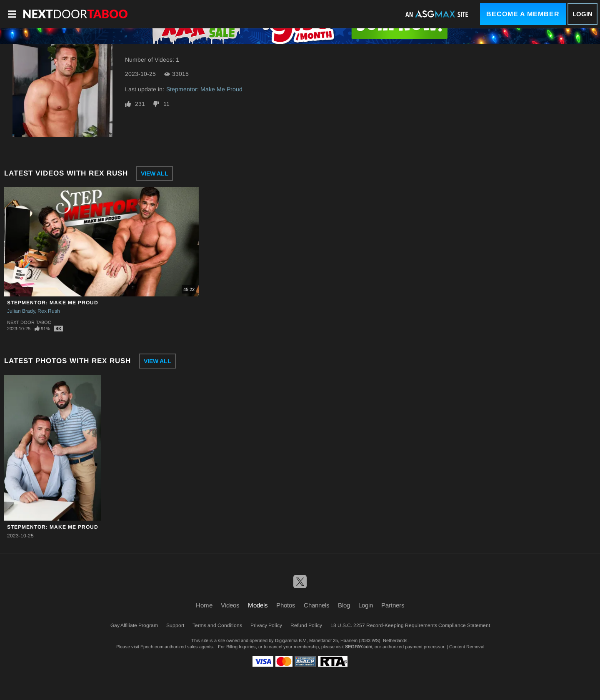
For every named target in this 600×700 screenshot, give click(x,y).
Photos (286, 605)
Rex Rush (49, 311)
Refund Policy (306, 625)
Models (258, 605)
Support (175, 625)
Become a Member (523, 14)
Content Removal (467, 647)
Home (204, 605)
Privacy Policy (266, 625)
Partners (393, 605)
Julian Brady (21, 311)
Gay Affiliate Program (134, 625)
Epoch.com (152, 647)
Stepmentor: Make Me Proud (204, 89)
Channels (317, 605)
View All (155, 173)
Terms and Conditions (217, 625)
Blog (344, 605)
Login (582, 14)
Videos (230, 605)
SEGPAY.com (359, 647)
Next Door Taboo (29, 322)
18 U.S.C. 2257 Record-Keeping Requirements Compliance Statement (410, 625)
